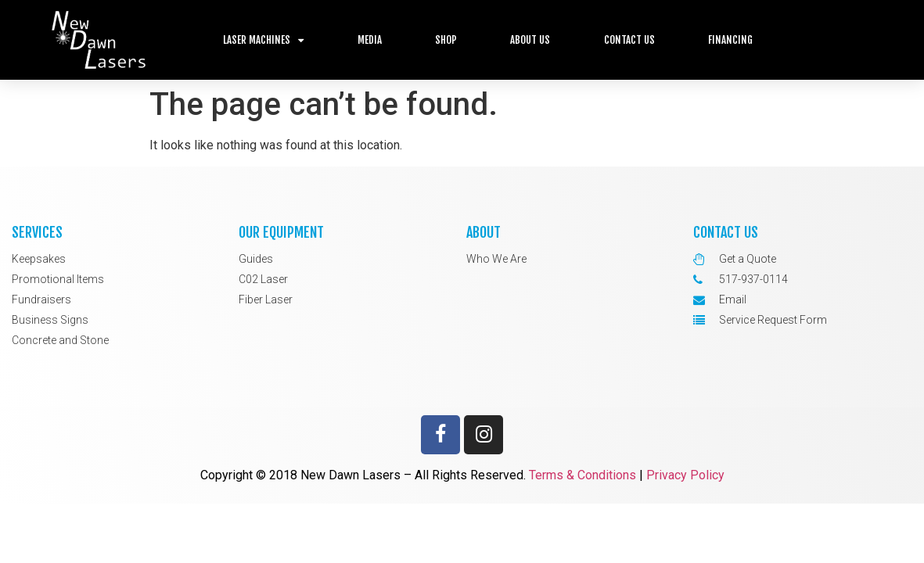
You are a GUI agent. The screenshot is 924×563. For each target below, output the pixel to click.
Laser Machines (263, 40)
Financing (730, 40)
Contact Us (629, 40)
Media (370, 40)
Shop (446, 40)
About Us (530, 40)
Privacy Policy (685, 475)
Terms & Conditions (582, 475)
